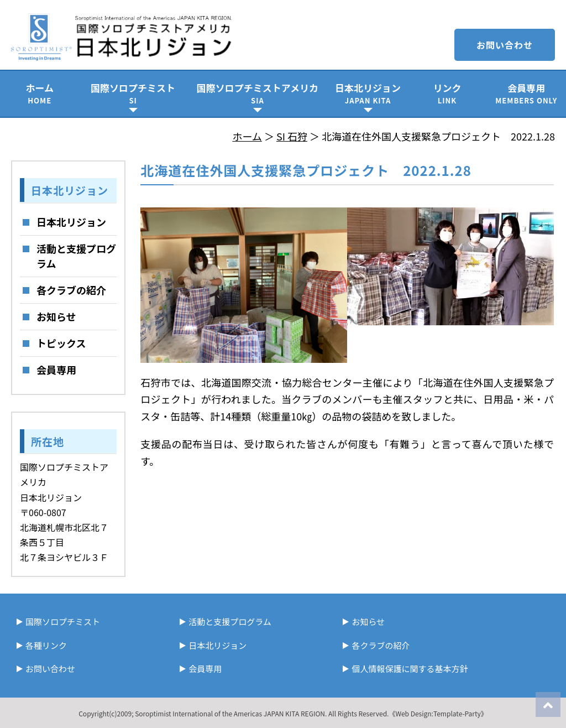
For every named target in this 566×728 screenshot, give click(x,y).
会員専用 (526, 93)
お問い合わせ (505, 45)
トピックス (61, 343)
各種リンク (46, 645)
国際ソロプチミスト (133, 93)
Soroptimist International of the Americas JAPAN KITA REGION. (231, 713)
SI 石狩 (292, 136)
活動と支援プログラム (76, 256)
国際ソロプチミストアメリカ (258, 93)
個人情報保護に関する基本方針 (410, 669)
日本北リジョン (368, 93)
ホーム (40, 93)
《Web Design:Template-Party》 (438, 713)
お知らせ (56, 316)
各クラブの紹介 (71, 290)
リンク (447, 93)
